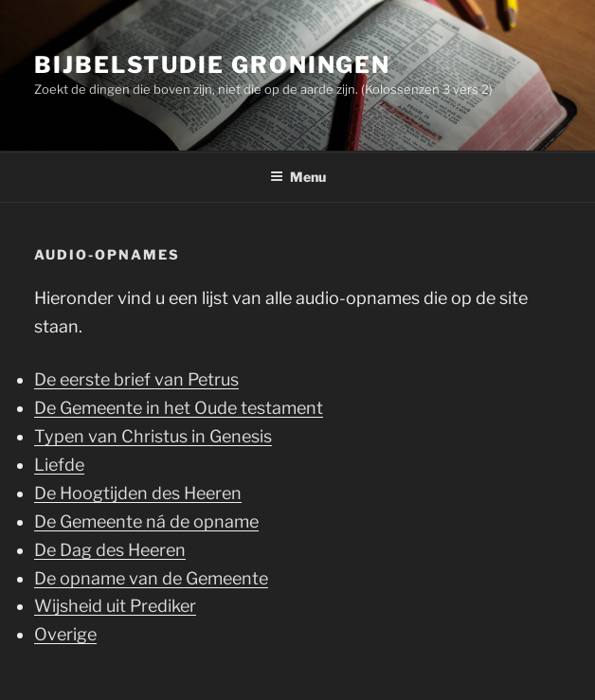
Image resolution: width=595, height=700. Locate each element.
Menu (298, 177)
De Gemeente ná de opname (146, 521)
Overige (65, 634)
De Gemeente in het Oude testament (179, 408)
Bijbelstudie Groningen (212, 65)
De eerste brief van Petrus (136, 379)
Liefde (59, 465)
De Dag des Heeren (110, 550)
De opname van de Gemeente (151, 578)
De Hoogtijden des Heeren (138, 493)
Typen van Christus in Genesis (153, 436)
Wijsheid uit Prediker (115, 606)
